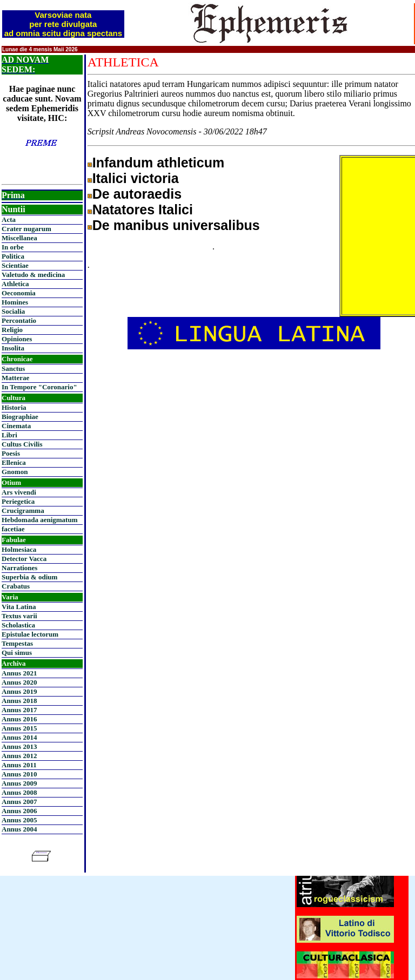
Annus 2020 (19, 682)
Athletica (15, 284)
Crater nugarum (26, 229)
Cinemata (16, 426)
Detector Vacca (24, 559)
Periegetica (18, 501)
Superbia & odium (29, 577)
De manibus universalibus (176, 225)
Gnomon (15, 472)
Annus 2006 (19, 811)
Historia (14, 407)
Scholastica (18, 625)
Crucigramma (23, 511)
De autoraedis (137, 194)
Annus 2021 (19, 673)
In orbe (13, 247)
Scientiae (15, 265)
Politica (13, 256)
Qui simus (17, 653)
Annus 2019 (19, 691)
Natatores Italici (143, 209)
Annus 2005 (19, 820)
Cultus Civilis (22, 444)
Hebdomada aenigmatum (39, 520)
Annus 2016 (19, 719)
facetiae (13, 529)
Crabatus (16, 586)
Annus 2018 (19, 701)
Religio (12, 330)
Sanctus (13, 369)
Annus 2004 (19, 829)
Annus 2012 (19, 756)
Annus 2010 (19, 774)
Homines (15, 302)
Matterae (15, 378)
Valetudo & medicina (33, 275)
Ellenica (14, 462)
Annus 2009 (19, 783)
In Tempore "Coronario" (39, 387)
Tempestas (17, 643)
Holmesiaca (19, 549)
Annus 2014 (19, 737)
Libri (9, 435)
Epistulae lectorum (30, 634)
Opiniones (17, 339)
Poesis (11, 453)
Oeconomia (19, 293)
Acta (9, 219)
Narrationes (19, 568)
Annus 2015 (19, 728)
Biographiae (20, 417)
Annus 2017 (19, 710)
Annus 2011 (19, 765)
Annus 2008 (19, 792)
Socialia (13, 311)
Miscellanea (19, 238)
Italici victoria (136, 178)
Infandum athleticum (158, 163)
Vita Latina (19, 607)
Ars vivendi (19, 492)
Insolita (13, 348)
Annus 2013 (19, 746)
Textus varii (19, 616)
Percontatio (19, 320)
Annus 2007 (19, 802)
